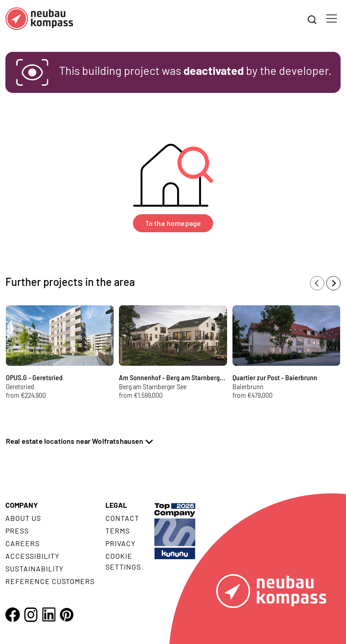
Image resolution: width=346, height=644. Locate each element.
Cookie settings (123, 561)
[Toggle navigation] (332, 18)
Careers (23, 543)
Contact (122, 518)
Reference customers (50, 581)
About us (23, 518)
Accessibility (32, 556)
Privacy (121, 543)
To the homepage (173, 223)
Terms (118, 531)
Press (17, 531)
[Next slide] (333, 283)
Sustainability (34, 568)
